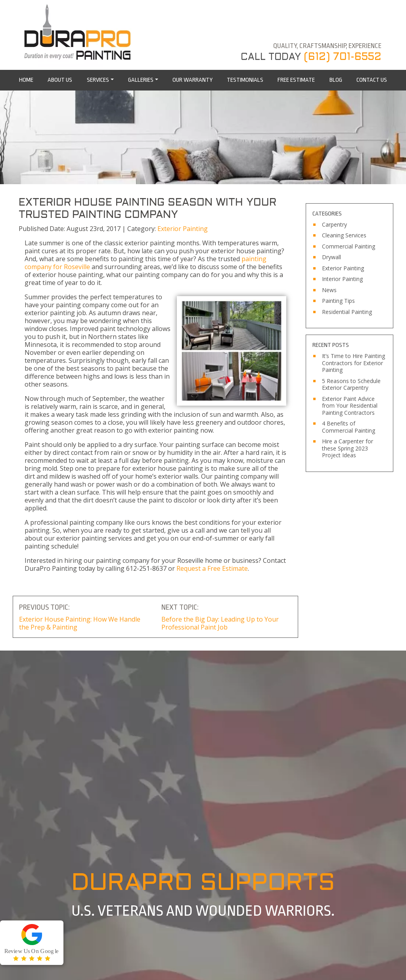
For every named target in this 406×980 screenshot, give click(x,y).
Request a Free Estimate (212, 568)
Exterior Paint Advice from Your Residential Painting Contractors (350, 406)
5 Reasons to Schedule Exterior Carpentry (351, 384)
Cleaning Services (344, 235)
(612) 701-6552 (343, 57)
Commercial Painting (349, 246)
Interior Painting (342, 279)
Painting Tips (338, 301)
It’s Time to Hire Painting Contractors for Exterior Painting (353, 363)
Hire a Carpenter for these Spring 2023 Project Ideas (348, 448)
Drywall (331, 257)
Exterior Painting (183, 229)
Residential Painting (347, 312)
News (329, 290)
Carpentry (334, 225)
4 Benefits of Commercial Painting (349, 427)
